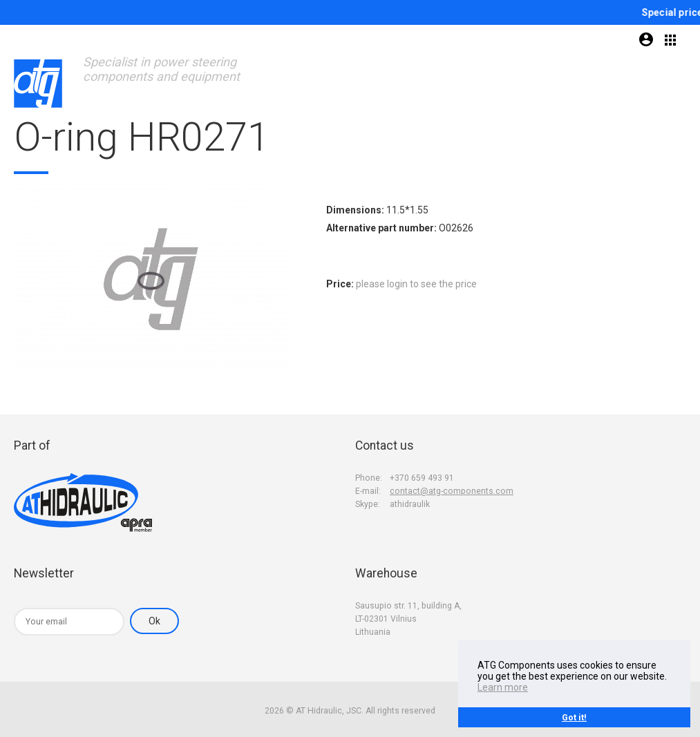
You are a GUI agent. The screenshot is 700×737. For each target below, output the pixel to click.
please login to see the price (416, 284)
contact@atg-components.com (452, 491)
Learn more (503, 687)
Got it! (574, 717)
